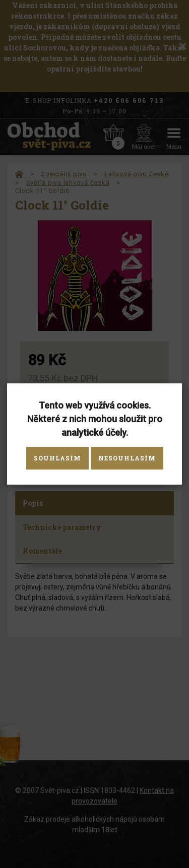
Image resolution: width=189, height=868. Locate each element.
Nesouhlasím (127, 458)
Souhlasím (57, 458)
